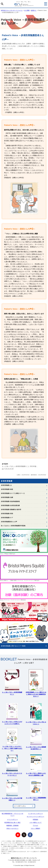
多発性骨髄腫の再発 (7, 514)
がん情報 (27, 10)
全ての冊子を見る (20, 806)
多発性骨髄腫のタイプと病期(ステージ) (13, 493)
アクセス (35, 825)
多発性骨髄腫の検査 (7, 489)
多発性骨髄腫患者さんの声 (9, 522)
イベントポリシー (12, 819)
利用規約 (35, 819)
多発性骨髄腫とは (6, 485)
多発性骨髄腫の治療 (7, 497)
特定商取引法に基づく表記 (12, 822)
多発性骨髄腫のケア (7, 518)
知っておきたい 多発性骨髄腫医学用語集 (13, 526)
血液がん (34, 10)
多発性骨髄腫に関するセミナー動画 (13, 646)
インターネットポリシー (35, 814)
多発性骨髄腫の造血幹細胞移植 (10, 501)
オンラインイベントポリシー (35, 817)
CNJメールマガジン (12, 828)
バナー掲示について (35, 822)
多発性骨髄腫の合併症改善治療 (10, 505)
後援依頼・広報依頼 (12, 825)
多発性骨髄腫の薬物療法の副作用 (11, 510)
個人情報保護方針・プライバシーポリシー (12, 815)
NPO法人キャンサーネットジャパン (24, 5)
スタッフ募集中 (35, 828)
